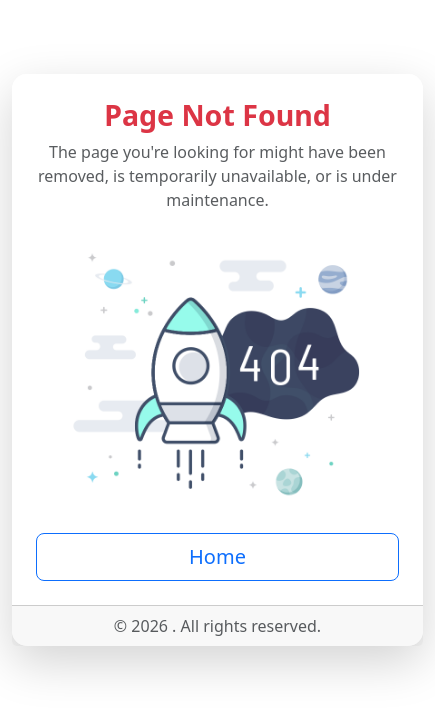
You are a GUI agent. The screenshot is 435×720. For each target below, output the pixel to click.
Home (217, 556)
